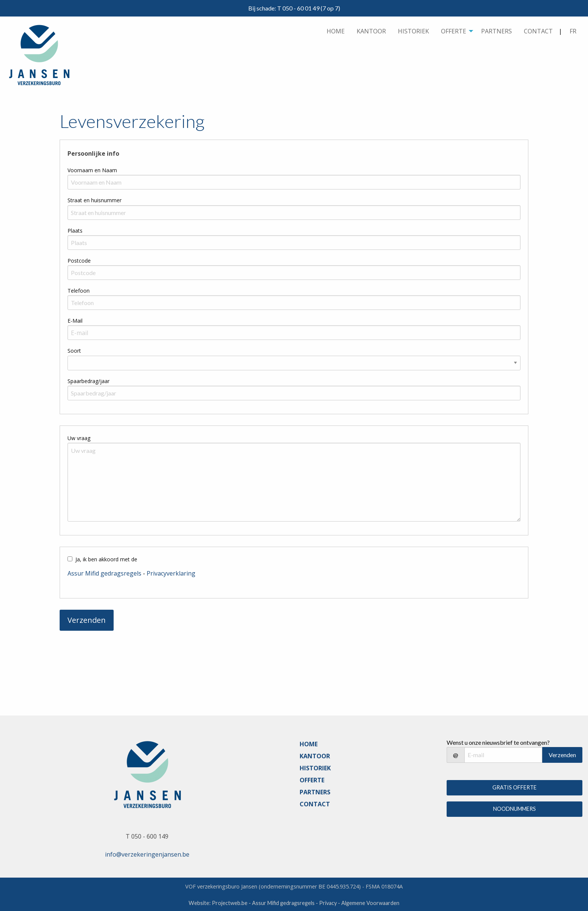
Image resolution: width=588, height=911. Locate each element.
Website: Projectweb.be (218, 903)
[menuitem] (336, 31)
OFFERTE (454, 31)
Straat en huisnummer (94, 200)
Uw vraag (79, 438)
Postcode (79, 261)
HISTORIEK (413, 31)
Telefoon (79, 291)
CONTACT (538, 31)
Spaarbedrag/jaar (88, 381)
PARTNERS (496, 31)
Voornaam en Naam (92, 170)
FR (573, 31)
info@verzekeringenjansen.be (147, 854)
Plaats (75, 231)
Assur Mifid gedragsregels (104, 573)
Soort (74, 351)
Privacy (328, 903)
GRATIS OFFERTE (514, 787)
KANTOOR (371, 31)
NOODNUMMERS (514, 809)
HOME (336, 31)
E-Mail (75, 321)
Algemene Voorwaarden (370, 903)
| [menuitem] (571, 31)
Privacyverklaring (171, 573)
